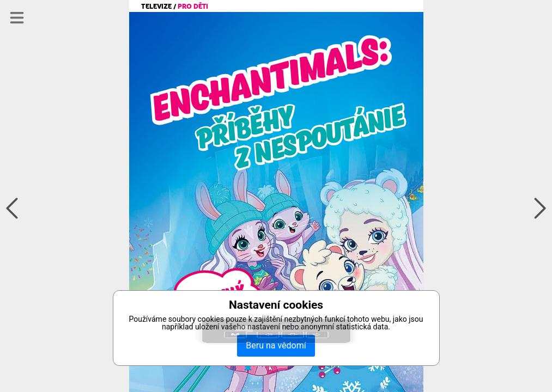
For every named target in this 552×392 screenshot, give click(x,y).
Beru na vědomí (276, 345)
